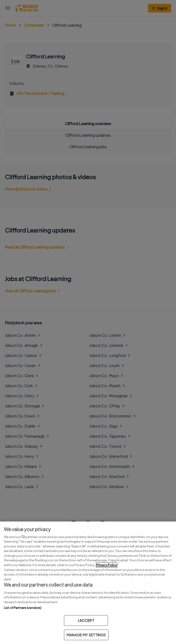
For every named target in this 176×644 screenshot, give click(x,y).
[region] (88, 583)
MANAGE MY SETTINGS (86, 635)
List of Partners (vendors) (23, 608)
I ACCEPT (86, 620)
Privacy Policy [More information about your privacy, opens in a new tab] (107, 565)
